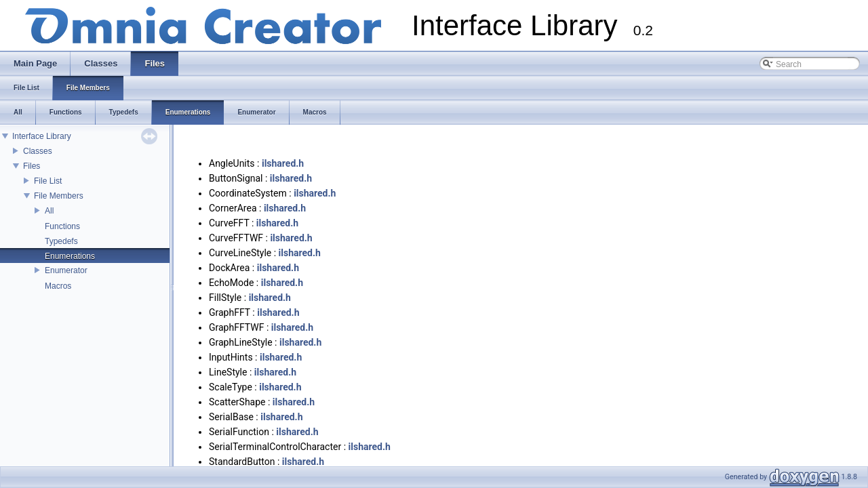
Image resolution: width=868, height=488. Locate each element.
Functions (62, 226)
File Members (59, 196)
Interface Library (42, 136)
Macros (58, 286)
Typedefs (61, 241)
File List (48, 181)
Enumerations (70, 256)
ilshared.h (283, 163)
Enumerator (66, 270)
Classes (38, 151)
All (49, 211)
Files (32, 166)
